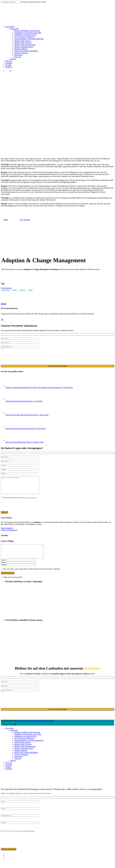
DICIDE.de (42, 727)
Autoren (13, 767)
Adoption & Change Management (13, 209)
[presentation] (18, 358)
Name (4, 566)
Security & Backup (21, 761)
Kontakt (8, 773)
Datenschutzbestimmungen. (29, 501)
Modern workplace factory (24, 755)
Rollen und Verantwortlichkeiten (26, 759)
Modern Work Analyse (23, 748)
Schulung (8, 288)
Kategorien (14, 736)
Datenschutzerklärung (41, 351)
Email (4, 568)
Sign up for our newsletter (13, 583)
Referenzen (18, 763)
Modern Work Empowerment (25, 753)
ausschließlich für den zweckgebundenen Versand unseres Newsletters (74, 351)
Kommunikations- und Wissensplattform (29, 746)
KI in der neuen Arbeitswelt (24, 744)
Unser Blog (9, 734)
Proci (3, 288)
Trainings (9, 771)
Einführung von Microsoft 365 (25, 742)
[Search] (11, 2)
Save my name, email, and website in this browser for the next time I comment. (32, 575)
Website (4, 571)
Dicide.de (9, 775)
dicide (4, 304)
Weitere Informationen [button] (9, 533)
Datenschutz (32, 727)
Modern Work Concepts (23, 750)
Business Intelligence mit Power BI (27, 738)
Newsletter (51, 727)
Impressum (22, 727)
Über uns (18, 765)
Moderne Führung (21, 757)
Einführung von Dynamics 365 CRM (28, 740)
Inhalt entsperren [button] (7, 531)
